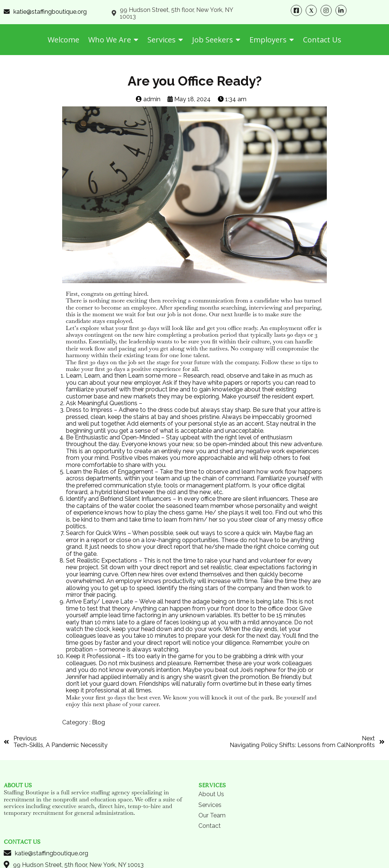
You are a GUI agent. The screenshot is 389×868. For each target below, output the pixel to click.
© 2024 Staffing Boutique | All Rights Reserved (194, 842)
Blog (98, 722)
